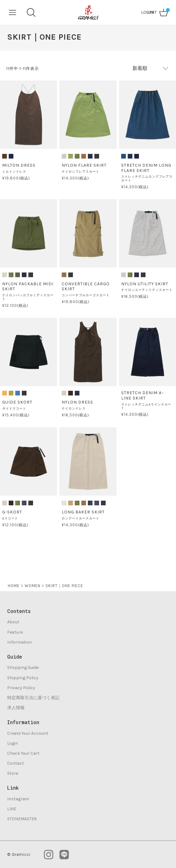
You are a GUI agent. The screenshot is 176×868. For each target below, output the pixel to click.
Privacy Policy (21, 688)
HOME (14, 586)
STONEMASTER (22, 819)
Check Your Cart (23, 753)
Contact (16, 763)
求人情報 (16, 708)
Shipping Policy (23, 678)
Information (19, 642)
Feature (15, 632)
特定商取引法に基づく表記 (33, 698)
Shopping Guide (23, 667)
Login (13, 743)
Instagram (18, 799)
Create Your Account (28, 733)
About (13, 622)
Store (13, 773)
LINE (12, 809)
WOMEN (33, 586)
